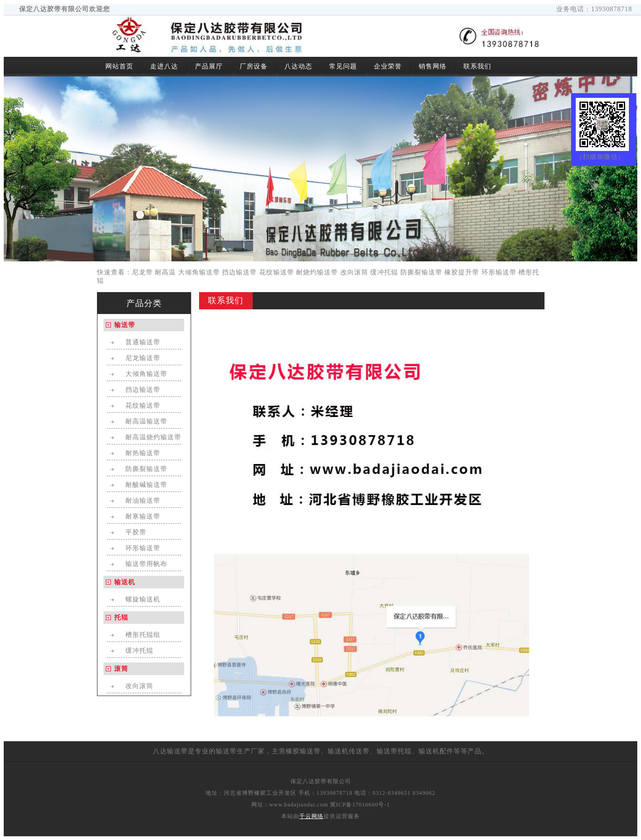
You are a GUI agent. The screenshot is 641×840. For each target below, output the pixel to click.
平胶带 (136, 532)
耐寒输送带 (143, 516)
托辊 (121, 618)
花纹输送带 (277, 272)
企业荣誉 (388, 66)
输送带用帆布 (146, 564)
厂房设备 (254, 66)
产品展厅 (209, 66)
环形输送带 (499, 272)
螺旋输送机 (143, 599)
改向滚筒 (354, 272)
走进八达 (164, 66)
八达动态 (298, 66)
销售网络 (433, 66)
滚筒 (121, 669)
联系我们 (477, 66)
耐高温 (165, 272)
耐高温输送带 (146, 421)
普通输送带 (143, 342)
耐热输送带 (143, 453)
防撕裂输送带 (421, 272)
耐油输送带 (143, 501)
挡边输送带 (239, 272)
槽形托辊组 (143, 635)
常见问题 (343, 66)
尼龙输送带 (143, 358)
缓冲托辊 (384, 272)
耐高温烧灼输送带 (153, 437)
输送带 (125, 325)
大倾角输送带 (199, 272)
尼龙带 (142, 272)
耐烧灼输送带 (317, 272)
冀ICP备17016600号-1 (360, 805)
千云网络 (311, 816)
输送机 (125, 582)
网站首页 (119, 66)
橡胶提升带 (462, 272)
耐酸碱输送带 (146, 485)
